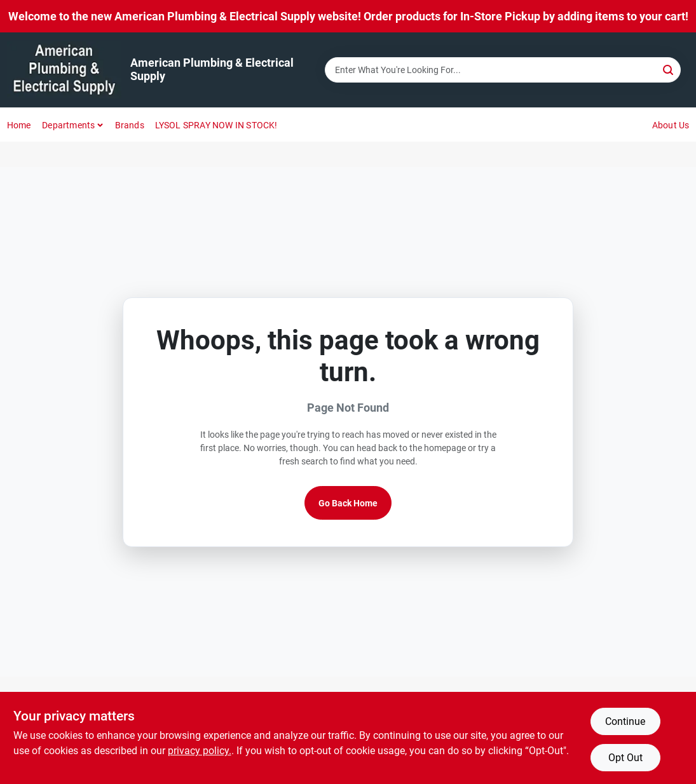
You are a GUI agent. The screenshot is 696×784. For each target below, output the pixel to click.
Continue (625, 721)
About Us (671, 125)
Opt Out (625, 758)
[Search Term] (503, 70)
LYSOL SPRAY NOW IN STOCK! (216, 125)
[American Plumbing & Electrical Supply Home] (64, 70)
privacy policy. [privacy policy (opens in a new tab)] (200, 751)
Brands (130, 125)
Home (19, 125)
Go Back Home (348, 503)
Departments (68, 125)
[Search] (669, 69)
